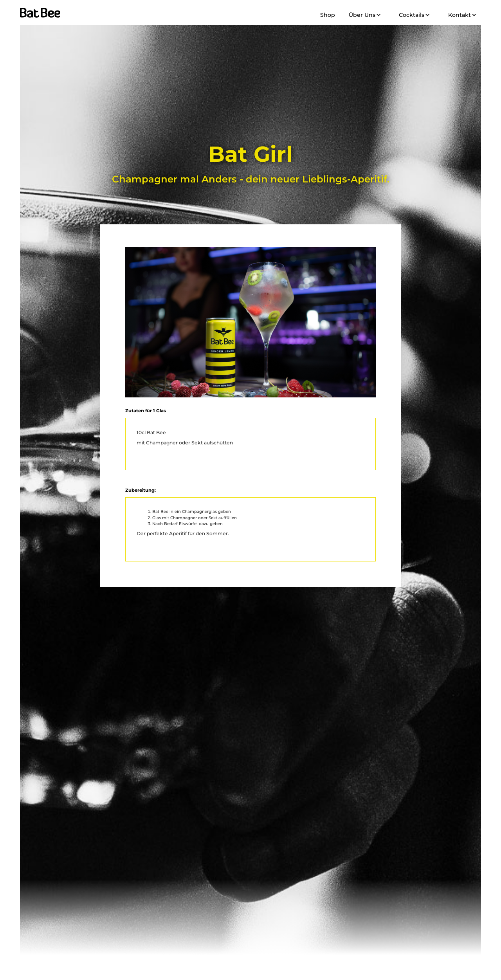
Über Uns (362, 15)
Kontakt (460, 15)
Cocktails (412, 15)
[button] (364, 15)
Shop (328, 15)
